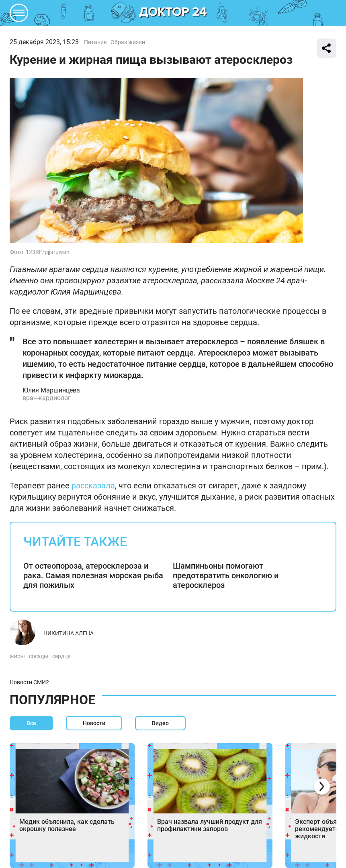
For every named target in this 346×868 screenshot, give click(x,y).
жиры (17, 656)
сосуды (39, 656)
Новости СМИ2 (29, 682)
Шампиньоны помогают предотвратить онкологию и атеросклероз (226, 575)
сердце (61, 656)
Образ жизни (128, 42)
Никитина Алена (69, 633)
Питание (95, 42)
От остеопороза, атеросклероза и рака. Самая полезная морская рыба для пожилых (93, 575)
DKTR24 (173, 13)
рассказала (93, 486)
